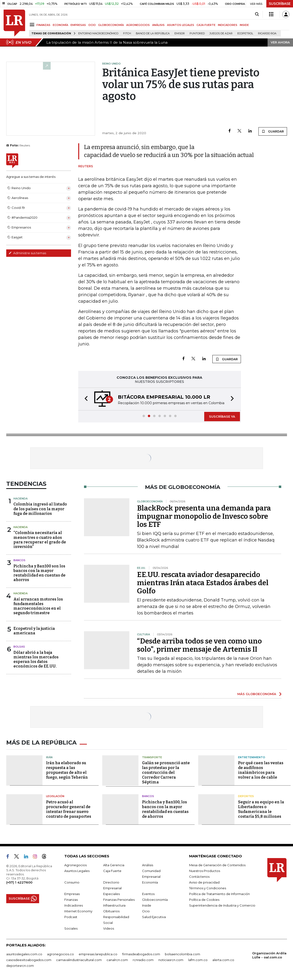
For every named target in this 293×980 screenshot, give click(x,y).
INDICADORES (228, 25)
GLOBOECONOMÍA (111, 25)
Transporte (152, 757)
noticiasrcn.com (171, 960)
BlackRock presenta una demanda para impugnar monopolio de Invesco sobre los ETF (204, 516)
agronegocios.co (60, 954)
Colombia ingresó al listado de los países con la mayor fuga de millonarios (40, 509)
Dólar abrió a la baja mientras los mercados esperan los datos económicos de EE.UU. (36, 659)
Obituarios (111, 911)
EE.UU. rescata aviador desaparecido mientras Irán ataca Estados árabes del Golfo (203, 583)
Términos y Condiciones (208, 888)
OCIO (92, 25)
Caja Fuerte (112, 871)
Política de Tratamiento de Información (219, 894)
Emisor (180, 33)
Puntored (197, 33)
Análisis (148, 865)
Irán (49, 757)
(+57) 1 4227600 (19, 882)
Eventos (148, 894)
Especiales (111, 894)
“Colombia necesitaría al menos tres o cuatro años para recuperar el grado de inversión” (40, 540)
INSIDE (244, 25)
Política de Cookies (204, 900)
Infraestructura (114, 905)
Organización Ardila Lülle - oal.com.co (269, 955)
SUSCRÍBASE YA (222, 416)
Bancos (19, 560)
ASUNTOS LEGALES (181, 25)
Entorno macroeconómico (98, 33)
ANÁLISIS (158, 25)
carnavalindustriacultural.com (79, 960)
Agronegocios (75, 865)
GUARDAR (273, 131)
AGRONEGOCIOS (138, 25)
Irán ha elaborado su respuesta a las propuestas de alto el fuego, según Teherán (67, 770)
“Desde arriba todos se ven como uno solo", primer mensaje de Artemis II (199, 645)
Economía (150, 882)
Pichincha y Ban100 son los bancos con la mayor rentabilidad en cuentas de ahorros (39, 573)
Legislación (55, 796)
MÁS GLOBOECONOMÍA (257, 694)
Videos (109, 928)
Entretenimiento (252, 757)
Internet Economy (78, 911)
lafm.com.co (198, 960)
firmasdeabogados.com (141, 954)
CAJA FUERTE (206, 25)
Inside (147, 905)
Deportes (246, 796)
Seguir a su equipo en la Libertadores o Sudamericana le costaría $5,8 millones (261, 809)
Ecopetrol (245, 33)
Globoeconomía (155, 900)
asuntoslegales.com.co (24, 954)
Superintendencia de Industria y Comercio (222, 905)
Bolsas (19, 647)
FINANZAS (43, 25)
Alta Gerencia (114, 865)
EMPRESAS (78, 25)
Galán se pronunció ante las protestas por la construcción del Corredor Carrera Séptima (166, 773)
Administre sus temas (27, 253)
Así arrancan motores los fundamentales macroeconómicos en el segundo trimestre (38, 606)
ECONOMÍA (60, 25)
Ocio (146, 911)
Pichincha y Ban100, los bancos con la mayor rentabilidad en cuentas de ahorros (165, 809)
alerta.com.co (223, 960)
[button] (85, 399)
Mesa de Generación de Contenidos (217, 865)
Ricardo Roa (267, 33)
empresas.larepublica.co (98, 954)
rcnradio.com (143, 960)
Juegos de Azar (221, 33)
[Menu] (33, 25)
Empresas (72, 894)
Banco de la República (153, 33)
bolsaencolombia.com (182, 954)
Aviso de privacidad (204, 882)
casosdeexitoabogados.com (29, 960)
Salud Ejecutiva (154, 917)
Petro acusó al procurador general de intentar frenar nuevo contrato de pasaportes (69, 809)
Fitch (127, 33)
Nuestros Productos (205, 871)
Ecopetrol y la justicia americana (34, 631)
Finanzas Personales (119, 900)
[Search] (257, 14)
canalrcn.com (117, 960)
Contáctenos (199, 877)
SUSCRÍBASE (280, 4)
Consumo (72, 882)
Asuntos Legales (77, 871)
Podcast (71, 917)
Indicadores (74, 905)
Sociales (71, 928)
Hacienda (21, 499)
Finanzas (71, 900)
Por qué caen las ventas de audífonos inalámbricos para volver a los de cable (261, 770)
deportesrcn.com (20, 966)
